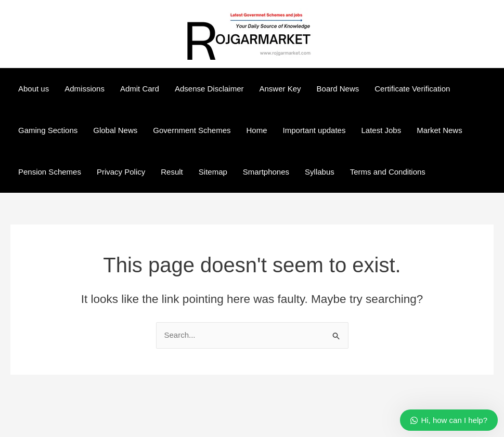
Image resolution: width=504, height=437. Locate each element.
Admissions (85, 89)
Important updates (314, 130)
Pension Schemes (50, 172)
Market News (440, 130)
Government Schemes (192, 130)
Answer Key (280, 89)
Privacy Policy (121, 172)
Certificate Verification (412, 89)
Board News (338, 89)
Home (257, 130)
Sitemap (213, 172)
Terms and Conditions (388, 172)
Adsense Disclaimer (209, 89)
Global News (115, 130)
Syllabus (320, 172)
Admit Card (140, 89)
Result (172, 172)
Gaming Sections (48, 130)
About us (34, 89)
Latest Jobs (381, 130)
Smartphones (266, 172)
